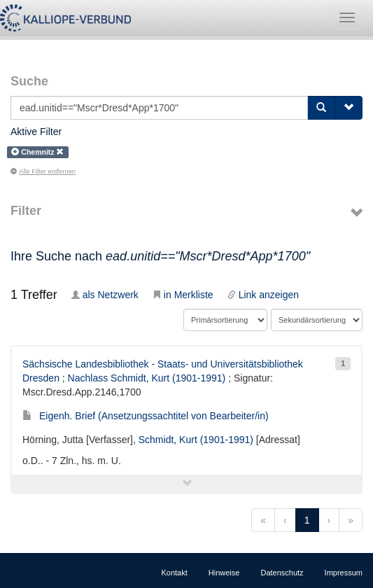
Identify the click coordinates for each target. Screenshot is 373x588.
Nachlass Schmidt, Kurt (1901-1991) (147, 378)
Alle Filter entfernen (43, 171)
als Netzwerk (105, 295)
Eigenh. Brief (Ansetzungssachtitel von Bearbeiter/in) (146, 416)
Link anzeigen (263, 295)
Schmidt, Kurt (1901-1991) (196, 440)
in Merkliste (183, 295)
